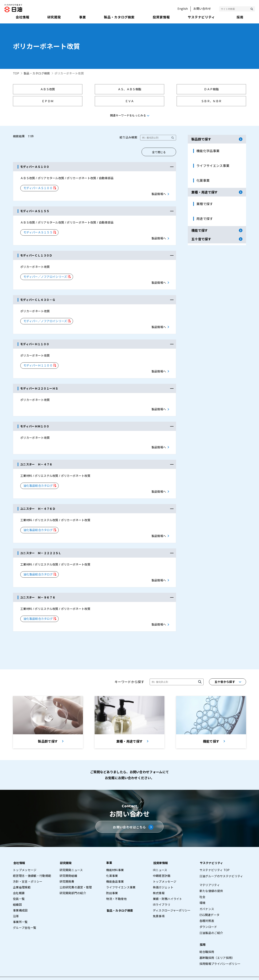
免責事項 (159, 906)
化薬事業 (112, 865)
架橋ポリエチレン (218, 101)
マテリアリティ (210, 874)
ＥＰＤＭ (218, 89)
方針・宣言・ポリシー (28, 871)
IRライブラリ (162, 894)
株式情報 (159, 882)
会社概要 (19, 882)
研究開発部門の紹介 (73, 882)
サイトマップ (149, 973)
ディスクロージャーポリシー (172, 900)
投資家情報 (160, 852)
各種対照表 (207, 910)
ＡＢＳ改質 (42, 89)
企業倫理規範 (22, 877)
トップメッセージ (25, 859)
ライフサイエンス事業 (121, 877)
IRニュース (160, 859)
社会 (202, 886)
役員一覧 (19, 888)
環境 (202, 892)
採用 (202, 934)
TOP (16, 73)
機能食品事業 (115, 871)
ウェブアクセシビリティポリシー (237, 973)
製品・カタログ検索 (37, 73)
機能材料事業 (115, 859)
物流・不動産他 (116, 888)
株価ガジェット (163, 877)
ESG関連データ (210, 904)
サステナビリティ (211, 852)
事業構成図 (20, 900)
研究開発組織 (68, 865)
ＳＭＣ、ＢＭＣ (159, 101)
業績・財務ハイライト (168, 888)
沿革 (16, 906)
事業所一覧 (20, 911)
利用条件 (204, 973)
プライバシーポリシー (178, 973)
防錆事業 (112, 882)
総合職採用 (207, 941)
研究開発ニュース (71, 859)
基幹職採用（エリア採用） (217, 947)
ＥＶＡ (41, 101)
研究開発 (65, 852)
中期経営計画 (162, 865)
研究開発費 (67, 871)
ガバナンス (207, 898)
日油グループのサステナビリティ (221, 865)
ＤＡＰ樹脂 (159, 89)
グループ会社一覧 (25, 917)
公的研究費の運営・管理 (76, 877)
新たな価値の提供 (211, 880)
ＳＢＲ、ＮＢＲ (100, 101)
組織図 (17, 894)
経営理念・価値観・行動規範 (32, 865)
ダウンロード (208, 916)
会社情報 (19, 852)
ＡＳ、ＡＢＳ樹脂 (100, 89)
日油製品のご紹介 (211, 922)
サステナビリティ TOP (215, 859)
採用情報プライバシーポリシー (220, 953)
